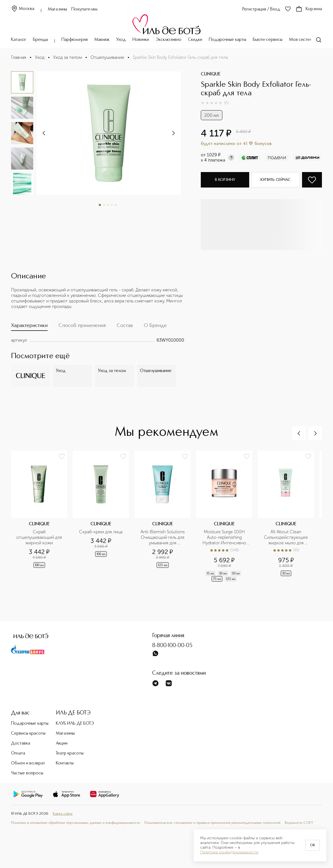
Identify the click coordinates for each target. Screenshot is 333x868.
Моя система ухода (309, 40)
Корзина (309, 9)
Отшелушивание (107, 57)
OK (313, 845)
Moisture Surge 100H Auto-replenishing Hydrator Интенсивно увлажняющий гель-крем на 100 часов (225, 537)
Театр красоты (70, 753)
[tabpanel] (98, 340)
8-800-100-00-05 (172, 646)
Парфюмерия (75, 40)
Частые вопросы (27, 773)
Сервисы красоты (28, 734)
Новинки (141, 40)
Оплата (18, 753)
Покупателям (84, 9)
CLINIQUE (211, 74)
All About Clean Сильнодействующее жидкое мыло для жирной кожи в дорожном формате (286, 537)
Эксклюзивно (169, 40)
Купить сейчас (276, 180)
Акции (62, 743)
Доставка (21, 743)
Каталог (19, 40)
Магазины (57, 9)
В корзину (225, 180)
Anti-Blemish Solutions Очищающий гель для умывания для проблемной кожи (163, 537)
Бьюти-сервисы (268, 40)
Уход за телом (67, 57)
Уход (121, 40)
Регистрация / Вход (261, 9)
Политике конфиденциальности (229, 852)
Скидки (195, 40)
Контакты (65, 763)
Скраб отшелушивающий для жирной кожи (40, 537)
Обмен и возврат (28, 763)
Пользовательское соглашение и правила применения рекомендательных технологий (212, 823)
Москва (23, 9)
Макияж (102, 40)
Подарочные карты (227, 40)
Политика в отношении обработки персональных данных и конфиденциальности (76, 823)
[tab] (29, 327)
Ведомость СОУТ (299, 823)
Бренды (40, 40)
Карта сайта (63, 814)
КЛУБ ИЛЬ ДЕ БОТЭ (75, 724)
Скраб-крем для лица (101, 532)
